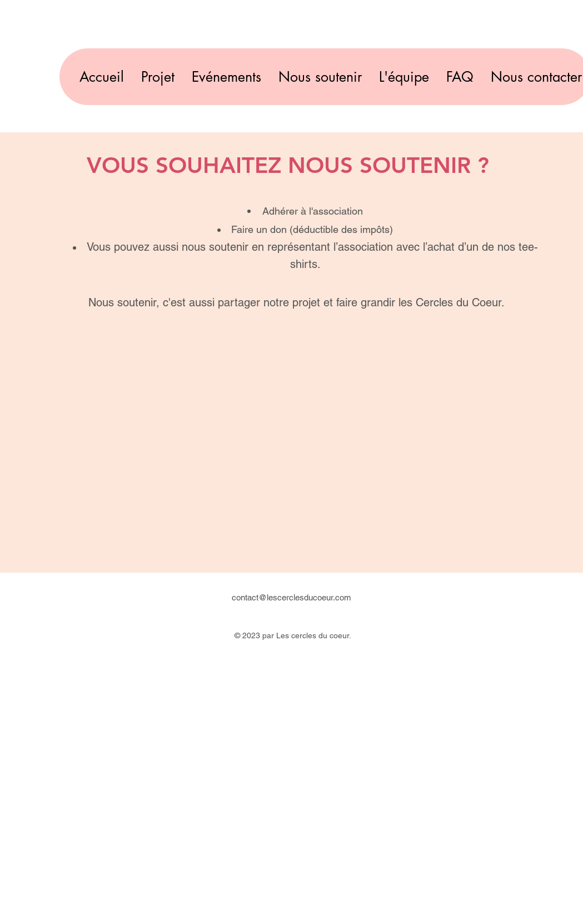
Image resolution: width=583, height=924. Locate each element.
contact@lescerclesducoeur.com (291, 597)
